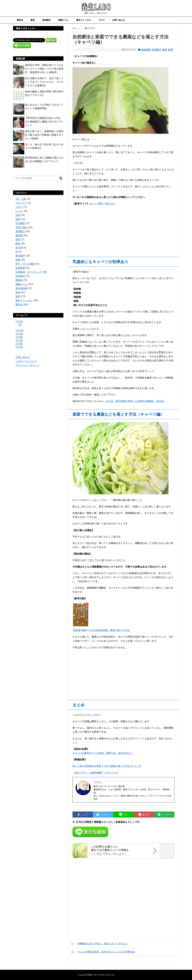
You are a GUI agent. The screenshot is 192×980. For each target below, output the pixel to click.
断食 (33, 20)
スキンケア (21, 203)
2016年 (19, 344)
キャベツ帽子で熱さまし (102, 204)
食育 (170, 50)
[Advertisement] (123, 230)
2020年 (19, 330)
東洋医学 (20, 256)
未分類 (19, 248)
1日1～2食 (21, 199)
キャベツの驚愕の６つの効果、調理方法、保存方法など (102, 753)
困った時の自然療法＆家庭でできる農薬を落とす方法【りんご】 (107, 766)
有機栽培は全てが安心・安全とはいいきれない (99, 944)
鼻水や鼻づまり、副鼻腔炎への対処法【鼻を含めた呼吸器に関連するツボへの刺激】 (44, 135)
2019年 (19, 334)
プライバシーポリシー (27, 365)
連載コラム (63, 20)
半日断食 (20, 223)
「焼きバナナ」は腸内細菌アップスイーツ (95, 773)
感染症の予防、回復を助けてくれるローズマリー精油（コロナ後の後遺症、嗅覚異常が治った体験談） (44, 69)
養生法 (20, 20)
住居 (18, 215)
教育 (18, 239)
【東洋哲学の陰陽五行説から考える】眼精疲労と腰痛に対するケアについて (44, 122)
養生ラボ (92, 975)
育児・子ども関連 (25, 264)
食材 (165, 50)
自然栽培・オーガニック (29, 272)
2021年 (19, 321)
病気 (18, 260)
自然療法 (156, 50)
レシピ (19, 211)
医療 (18, 219)
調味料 (19, 280)
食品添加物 (21, 288)
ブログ (102, 20)
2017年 (19, 340)
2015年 (19, 347)
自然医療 (146, 50)
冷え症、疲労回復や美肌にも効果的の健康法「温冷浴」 (136, 401)
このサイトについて (26, 361)
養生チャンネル (84, 20)
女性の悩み (21, 227)
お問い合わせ (118, 20)
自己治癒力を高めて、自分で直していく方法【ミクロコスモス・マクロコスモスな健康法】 (44, 82)
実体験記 (46, 20)
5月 (20, 325)
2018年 (19, 337)
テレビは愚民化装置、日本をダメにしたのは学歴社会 (103, 952)
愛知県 (19, 235)
